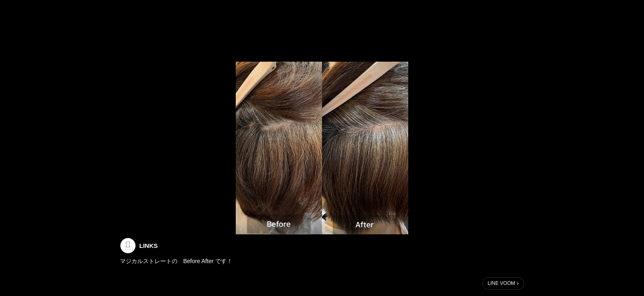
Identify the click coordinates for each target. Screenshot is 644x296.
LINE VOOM (501, 283)
